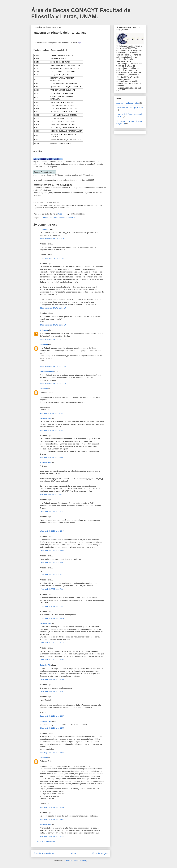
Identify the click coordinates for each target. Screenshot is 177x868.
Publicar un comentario (46, 841)
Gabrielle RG (45, 418)
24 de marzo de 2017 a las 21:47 (53, 384)
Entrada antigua (100, 853)
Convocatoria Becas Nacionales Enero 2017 (60, 218)
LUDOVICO (44, 229)
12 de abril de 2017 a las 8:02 (52, 589)
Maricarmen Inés (47, 372)
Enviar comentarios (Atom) (76, 860)
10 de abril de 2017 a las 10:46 (52, 531)
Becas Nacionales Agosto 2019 (130, 108)
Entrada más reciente (44, 853)
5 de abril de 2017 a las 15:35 (52, 430)
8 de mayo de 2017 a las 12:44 (52, 753)
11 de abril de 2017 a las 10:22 (52, 575)
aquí (80, 42)
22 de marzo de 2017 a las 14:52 (53, 258)
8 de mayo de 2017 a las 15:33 (52, 836)
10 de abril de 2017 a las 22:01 (52, 563)
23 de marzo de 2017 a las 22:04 (53, 325)
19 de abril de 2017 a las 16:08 (52, 679)
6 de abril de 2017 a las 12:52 (52, 494)
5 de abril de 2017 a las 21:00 (52, 457)
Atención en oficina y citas (128, 103)
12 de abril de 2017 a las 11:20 (52, 618)
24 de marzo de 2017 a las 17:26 (53, 367)
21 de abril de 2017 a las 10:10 (52, 716)
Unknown (44, 330)
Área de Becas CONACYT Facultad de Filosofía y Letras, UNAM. (81, 13)
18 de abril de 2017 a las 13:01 (52, 660)
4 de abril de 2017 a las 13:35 (52, 413)
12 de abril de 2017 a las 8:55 (52, 606)
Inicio (73, 853)
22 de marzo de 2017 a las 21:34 (53, 308)
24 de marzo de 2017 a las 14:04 (53, 340)
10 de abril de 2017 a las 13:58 (52, 551)
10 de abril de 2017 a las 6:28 (52, 512)
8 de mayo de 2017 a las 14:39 (52, 819)
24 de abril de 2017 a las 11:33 (52, 728)
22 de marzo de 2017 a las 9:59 (52, 239)
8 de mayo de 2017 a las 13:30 (52, 807)
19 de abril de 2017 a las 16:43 (52, 691)
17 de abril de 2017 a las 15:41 (52, 643)
